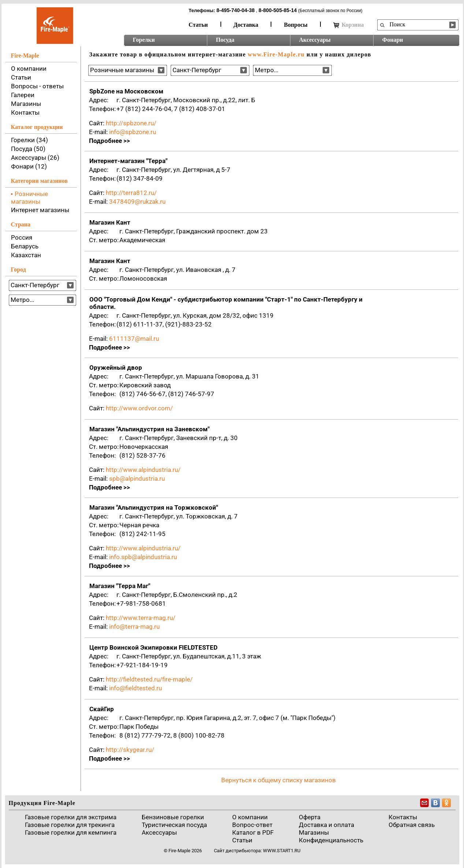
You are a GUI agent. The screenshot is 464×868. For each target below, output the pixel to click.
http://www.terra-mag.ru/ (141, 618)
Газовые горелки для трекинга (70, 825)
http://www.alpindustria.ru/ (143, 470)
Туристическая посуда (174, 825)
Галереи (23, 95)
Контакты (25, 112)
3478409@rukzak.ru (137, 202)
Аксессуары (315, 40)
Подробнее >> (109, 141)
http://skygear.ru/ (130, 750)
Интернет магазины (40, 210)
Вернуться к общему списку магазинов (279, 780)
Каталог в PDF (253, 832)
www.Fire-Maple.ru (276, 54)
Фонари (393, 40)
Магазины (26, 104)
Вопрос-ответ (252, 825)
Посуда (225, 40)
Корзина (349, 25)
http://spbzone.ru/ (131, 123)
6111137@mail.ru (134, 339)
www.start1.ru (282, 851)
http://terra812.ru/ (131, 193)
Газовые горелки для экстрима (71, 817)
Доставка (246, 25)
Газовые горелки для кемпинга (71, 832)
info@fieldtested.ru (136, 688)
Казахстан (26, 255)
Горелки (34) (29, 140)
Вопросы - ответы (37, 86)
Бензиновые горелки (173, 817)
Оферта (310, 817)
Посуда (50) (28, 149)
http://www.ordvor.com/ (139, 408)
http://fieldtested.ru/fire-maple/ (149, 679)
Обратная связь (412, 825)
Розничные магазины (29, 198)
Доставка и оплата (326, 825)
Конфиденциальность (331, 840)
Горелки (144, 40)
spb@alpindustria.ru (137, 479)
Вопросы (296, 25)
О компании (29, 69)
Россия (22, 237)
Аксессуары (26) (35, 158)
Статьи (198, 25)
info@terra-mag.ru (134, 627)
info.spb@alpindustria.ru (143, 557)
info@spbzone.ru (133, 132)
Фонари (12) (29, 166)
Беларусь (25, 246)
